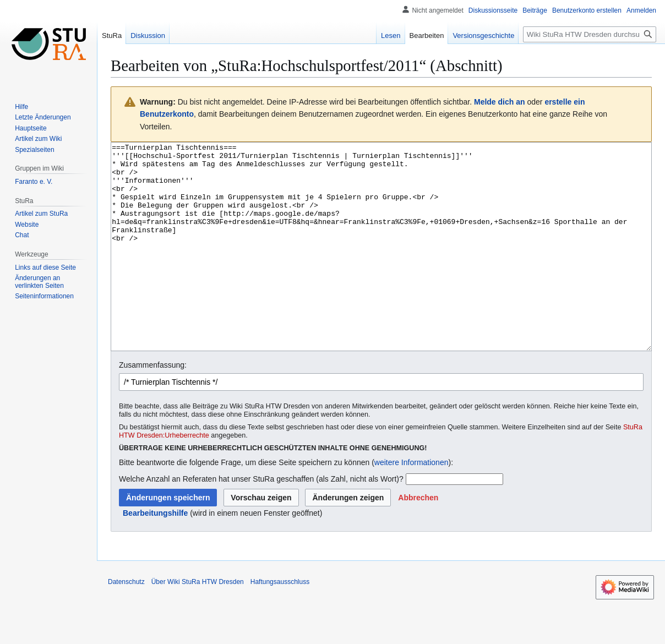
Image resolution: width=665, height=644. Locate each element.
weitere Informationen (411, 504)
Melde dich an (500, 102)
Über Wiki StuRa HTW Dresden (198, 623)
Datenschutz (126, 623)
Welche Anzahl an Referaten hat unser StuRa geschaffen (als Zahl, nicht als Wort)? (261, 520)
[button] (418, 539)
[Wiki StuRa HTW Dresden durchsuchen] (590, 34)
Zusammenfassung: (153, 406)
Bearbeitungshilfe (155, 554)
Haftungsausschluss (280, 623)
